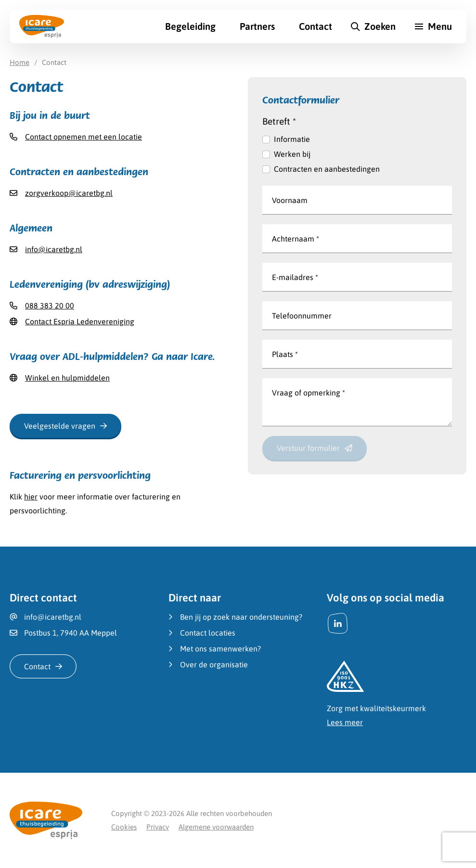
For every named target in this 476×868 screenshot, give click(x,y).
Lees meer (345, 722)
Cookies (124, 827)
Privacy (158, 827)
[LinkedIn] (338, 623)
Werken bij (292, 154)
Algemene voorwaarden (216, 827)
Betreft (279, 121)
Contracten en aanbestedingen (327, 169)
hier (31, 497)
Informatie (292, 139)
